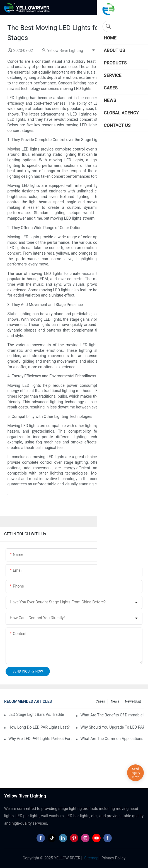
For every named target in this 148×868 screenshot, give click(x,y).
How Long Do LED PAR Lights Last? (39, 727)
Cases (100, 701)
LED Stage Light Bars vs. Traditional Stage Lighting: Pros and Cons (36, 714)
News (115, 701)
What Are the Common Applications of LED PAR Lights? (112, 739)
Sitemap (91, 858)
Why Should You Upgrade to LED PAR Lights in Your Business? (112, 727)
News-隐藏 (133, 701)
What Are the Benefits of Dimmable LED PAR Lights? (112, 715)
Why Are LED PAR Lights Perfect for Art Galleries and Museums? (40, 739)
